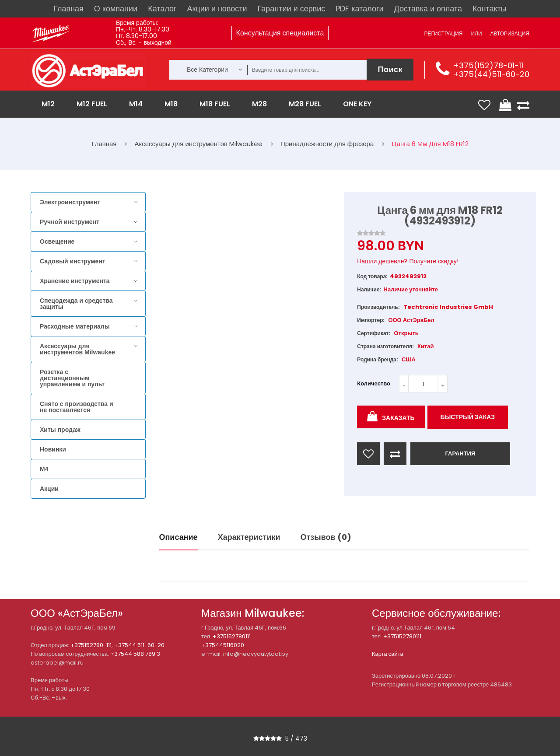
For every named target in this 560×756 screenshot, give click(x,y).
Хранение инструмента (75, 281)
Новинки (53, 449)
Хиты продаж (60, 430)
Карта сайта (388, 654)
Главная (68, 9)
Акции (49, 489)
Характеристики (249, 537)
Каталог (162, 9)
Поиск (390, 69)
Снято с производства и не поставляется (77, 407)
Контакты (490, 9)
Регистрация (443, 33)
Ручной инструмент (70, 222)
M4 (44, 469)
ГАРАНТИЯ (460, 453)
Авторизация (510, 33)
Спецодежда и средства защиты (76, 304)
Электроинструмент (70, 202)
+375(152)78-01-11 (488, 65)
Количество (374, 383)
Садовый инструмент (73, 261)
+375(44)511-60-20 (491, 74)
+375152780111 (232, 636)
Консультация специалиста (280, 33)
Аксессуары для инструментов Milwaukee (77, 349)
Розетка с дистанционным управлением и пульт (72, 378)
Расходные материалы (75, 326)
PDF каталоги (359, 9)
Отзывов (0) (326, 537)
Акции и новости (217, 9)
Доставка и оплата (428, 9)
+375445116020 (223, 645)
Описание (178, 537)
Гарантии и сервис (292, 9)
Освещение (57, 241)
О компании (116, 9)
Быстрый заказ (468, 417)
